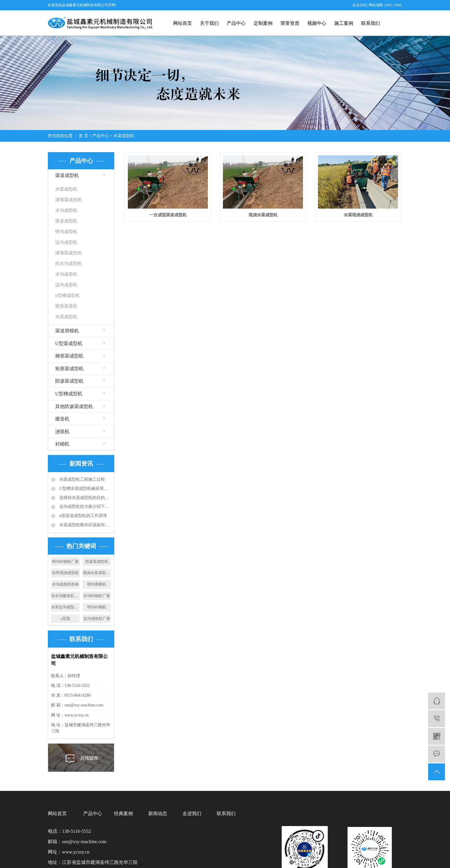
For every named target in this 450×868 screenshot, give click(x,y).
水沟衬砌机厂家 (97, 596)
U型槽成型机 (69, 394)
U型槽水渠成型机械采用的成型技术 (85, 489)
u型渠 (65, 619)
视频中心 (317, 23)
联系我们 (371, 23)
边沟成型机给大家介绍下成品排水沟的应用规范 (85, 507)
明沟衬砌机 (97, 607)
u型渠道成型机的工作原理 (83, 516)
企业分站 (359, 5)
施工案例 (344, 23)
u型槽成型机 (67, 295)
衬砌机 (62, 444)
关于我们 (209, 23)
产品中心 (236, 23)
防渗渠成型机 (69, 381)
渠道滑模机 (67, 331)
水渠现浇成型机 (358, 215)
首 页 (84, 136)
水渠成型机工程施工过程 (81, 479)
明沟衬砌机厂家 (65, 561)
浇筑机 (62, 431)
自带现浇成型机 (65, 573)
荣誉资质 (290, 23)
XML (398, 5)
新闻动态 (158, 813)
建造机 (62, 419)
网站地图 (376, 5)
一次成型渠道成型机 (168, 215)
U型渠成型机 (69, 343)
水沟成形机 (66, 274)
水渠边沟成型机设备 (65, 607)
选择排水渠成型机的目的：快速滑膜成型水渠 (85, 498)
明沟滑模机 (97, 584)
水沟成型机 (66, 210)
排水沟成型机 (69, 264)
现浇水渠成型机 (263, 215)
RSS (389, 5)
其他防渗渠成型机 (74, 406)
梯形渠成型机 (69, 356)
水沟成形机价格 (65, 584)
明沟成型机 (66, 232)
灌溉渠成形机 (69, 200)
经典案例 (123, 813)
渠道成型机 (67, 175)
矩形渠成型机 (69, 369)
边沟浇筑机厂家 (97, 619)
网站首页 (182, 23)
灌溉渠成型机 (69, 253)
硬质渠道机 (66, 306)
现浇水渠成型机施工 (97, 573)
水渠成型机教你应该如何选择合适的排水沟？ (85, 525)
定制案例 (263, 23)
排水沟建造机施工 (65, 596)
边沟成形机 (66, 285)
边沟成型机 (66, 242)
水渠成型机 (124, 136)
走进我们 (192, 813)
